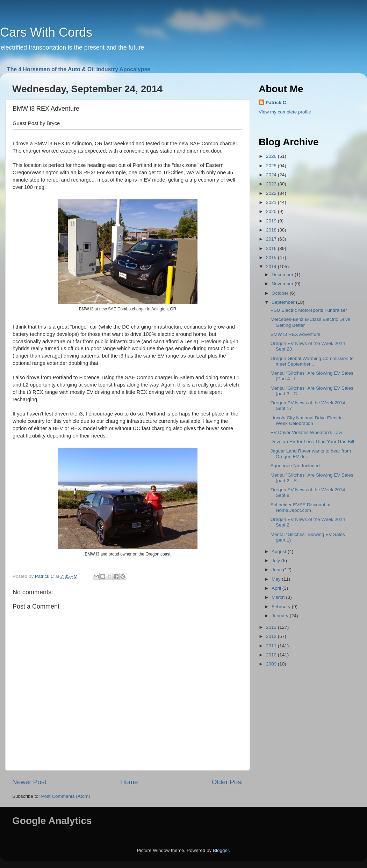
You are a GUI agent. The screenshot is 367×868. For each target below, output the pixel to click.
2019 (272, 221)
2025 (272, 166)
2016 (272, 248)
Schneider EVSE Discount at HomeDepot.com (301, 507)
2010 (272, 655)
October (281, 293)
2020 (272, 211)
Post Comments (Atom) (66, 796)
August (280, 551)
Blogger (221, 850)
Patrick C (276, 102)
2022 (272, 193)
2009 (272, 664)
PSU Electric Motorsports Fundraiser (309, 310)
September (284, 302)
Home (129, 782)
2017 (272, 239)
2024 (272, 175)
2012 (272, 636)
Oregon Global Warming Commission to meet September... (312, 361)
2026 (272, 156)
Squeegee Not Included (295, 466)
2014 (272, 267)
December (283, 275)
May (277, 579)
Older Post (227, 782)
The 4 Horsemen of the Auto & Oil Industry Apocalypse (79, 69)
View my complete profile (285, 112)
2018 (272, 230)
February (282, 607)
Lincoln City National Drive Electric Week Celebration (307, 421)
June (277, 570)
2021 (272, 202)
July (276, 561)
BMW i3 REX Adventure (296, 334)
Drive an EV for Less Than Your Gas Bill (312, 442)
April (277, 588)
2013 (272, 627)
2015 (272, 258)
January (281, 616)
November (283, 284)
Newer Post (29, 782)
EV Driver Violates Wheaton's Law (306, 432)
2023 (272, 184)
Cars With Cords (46, 32)
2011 (272, 646)
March (279, 597)
